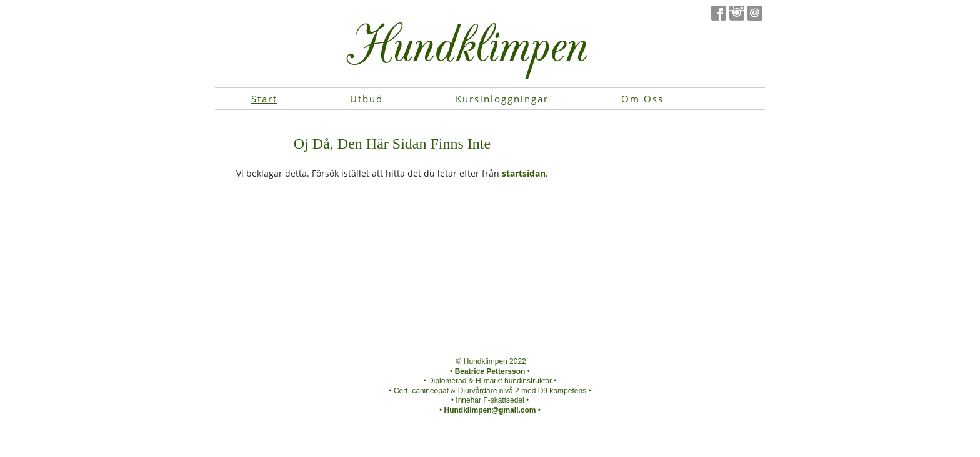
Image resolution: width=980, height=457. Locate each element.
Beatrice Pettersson (490, 371)
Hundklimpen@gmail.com (490, 410)
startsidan (524, 173)
